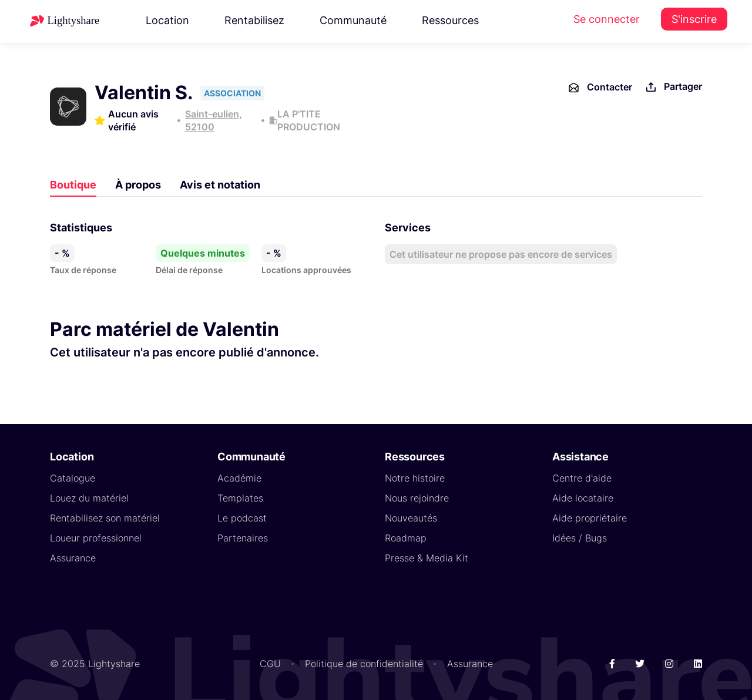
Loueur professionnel (96, 538)
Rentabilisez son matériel (105, 518)
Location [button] (167, 20)
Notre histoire (415, 478)
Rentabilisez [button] (254, 20)
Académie (239, 478)
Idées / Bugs (580, 538)
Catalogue (73, 478)
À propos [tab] (138, 185)
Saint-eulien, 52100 (214, 120)
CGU (270, 664)
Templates (240, 498)
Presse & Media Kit (427, 558)
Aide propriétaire (590, 518)
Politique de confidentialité (364, 664)
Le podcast (242, 518)
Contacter (600, 87)
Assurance (73, 558)
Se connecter (607, 19)
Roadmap (406, 538)
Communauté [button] (353, 20)
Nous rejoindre (417, 498)
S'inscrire (694, 19)
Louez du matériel (89, 498)
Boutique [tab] (73, 185)
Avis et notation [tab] (220, 185)
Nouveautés (411, 518)
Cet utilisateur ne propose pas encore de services (501, 254)
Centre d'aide (582, 478)
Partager (673, 87)
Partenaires (243, 538)
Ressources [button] (450, 20)
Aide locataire (583, 498)
